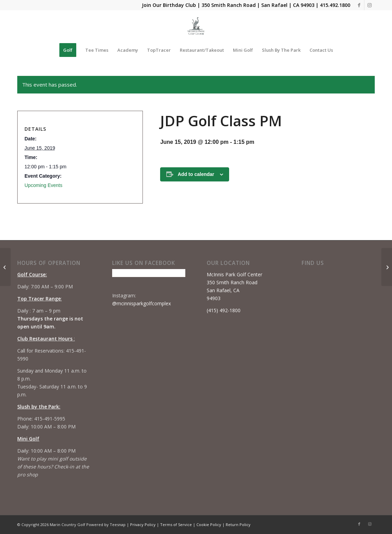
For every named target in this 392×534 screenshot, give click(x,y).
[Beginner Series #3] (387, 267)
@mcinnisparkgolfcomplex (141, 303)
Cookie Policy (209, 525)
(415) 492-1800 (224, 310)
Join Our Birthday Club (169, 5)
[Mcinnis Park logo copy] (196, 26)
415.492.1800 (335, 5)
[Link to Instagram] (370, 5)
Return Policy (238, 525)
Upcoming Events (43, 185)
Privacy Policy (143, 525)
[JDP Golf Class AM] (5, 267)
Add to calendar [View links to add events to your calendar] (196, 174)
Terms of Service (176, 525)
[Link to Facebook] (359, 5)
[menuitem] (68, 50)
